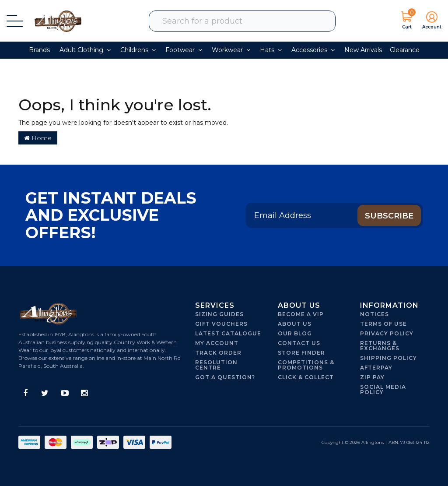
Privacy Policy (387, 333)
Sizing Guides (219, 314)
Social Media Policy (383, 389)
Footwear (184, 50)
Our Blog (295, 333)
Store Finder (301, 353)
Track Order (218, 353)
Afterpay (376, 368)
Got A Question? (225, 377)
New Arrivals (363, 50)
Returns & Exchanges (380, 346)
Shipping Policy (388, 358)
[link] (25, 393)
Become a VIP (301, 314)
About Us (295, 324)
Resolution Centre (216, 365)
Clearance (405, 50)
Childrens (138, 50)
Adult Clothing (85, 50)
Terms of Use (383, 324)
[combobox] (248, 21)
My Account (217, 343)
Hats (271, 50)
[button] (429, 21)
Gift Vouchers (221, 324)
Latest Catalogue (228, 333)
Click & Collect (306, 377)
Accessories (313, 50)
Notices (374, 314)
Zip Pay (372, 377)
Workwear (231, 50)
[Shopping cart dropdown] (407, 21)
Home (38, 138)
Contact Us (299, 343)
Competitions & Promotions (306, 365)
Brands (39, 50)
